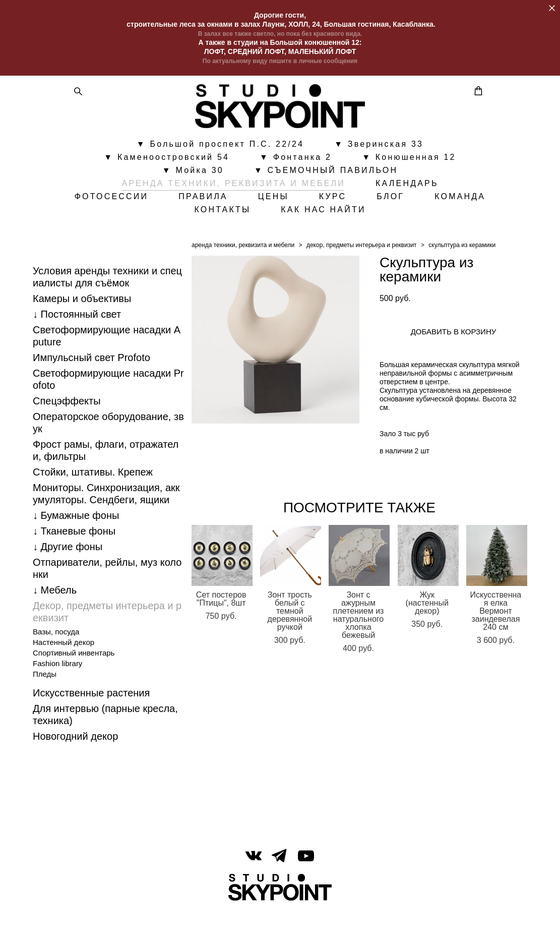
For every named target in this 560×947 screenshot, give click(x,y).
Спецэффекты (67, 430)
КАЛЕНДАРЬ (407, 202)
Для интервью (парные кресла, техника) (105, 743)
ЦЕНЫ (314, 215)
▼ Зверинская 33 (379, 163)
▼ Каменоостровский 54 (167, 176)
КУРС (373, 215)
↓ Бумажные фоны (76, 544)
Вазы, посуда (56, 660)
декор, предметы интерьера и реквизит (362, 274)
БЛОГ (431, 215)
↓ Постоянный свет (77, 343)
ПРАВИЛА (244, 215)
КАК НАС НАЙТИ (364, 228)
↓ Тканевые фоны (74, 560)
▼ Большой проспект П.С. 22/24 (220, 163)
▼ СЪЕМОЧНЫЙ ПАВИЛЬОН (326, 189)
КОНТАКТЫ (263, 228)
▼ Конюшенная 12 (409, 176)
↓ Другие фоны (68, 575)
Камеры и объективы (82, 327)
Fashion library (57, 692)
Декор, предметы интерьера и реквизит (107, 640)
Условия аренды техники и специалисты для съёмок (107, 306)
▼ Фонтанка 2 (296, 176)
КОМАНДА (179, 228)
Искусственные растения (91, 722)
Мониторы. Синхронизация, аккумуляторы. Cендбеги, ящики (106, 522)
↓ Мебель (55, 619)
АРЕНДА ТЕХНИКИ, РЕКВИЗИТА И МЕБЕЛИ (233, 202)
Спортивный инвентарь (74, 682)
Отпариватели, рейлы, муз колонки (107, 597)
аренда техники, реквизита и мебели (243, 274)
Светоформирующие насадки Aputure (107, 365)
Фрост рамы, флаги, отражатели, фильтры (106, 479)
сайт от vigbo (280, 923)
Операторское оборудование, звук (108, 451)
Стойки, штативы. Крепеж (93, 501)
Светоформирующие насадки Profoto (108, 408)
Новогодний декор (75, 765)
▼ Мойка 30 (193, 189)
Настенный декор (64, 671)
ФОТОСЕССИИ (152, 215)
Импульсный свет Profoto (91, 386)
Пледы (45, 703)
